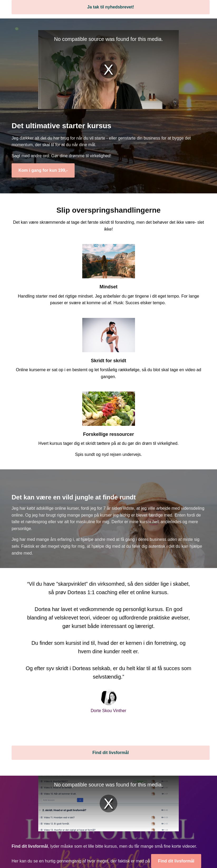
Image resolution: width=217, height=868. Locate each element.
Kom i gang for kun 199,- (43, 170)
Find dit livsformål (111, 753)
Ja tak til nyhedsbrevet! (111, 7)
